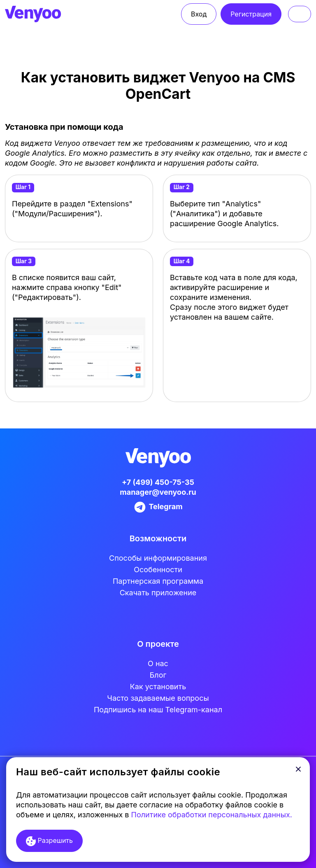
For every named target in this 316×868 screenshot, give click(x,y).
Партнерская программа (158, 581)
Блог (158, 675)
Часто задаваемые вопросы (158, 698)
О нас (158, 663)
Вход (199, 14)
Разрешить (49, 841)
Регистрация (251, 14)
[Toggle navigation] (300, 14)
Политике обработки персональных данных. (212, 815)
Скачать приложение (158, 593)
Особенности (158, 570)
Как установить (158, 687)
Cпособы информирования (158, 558)
